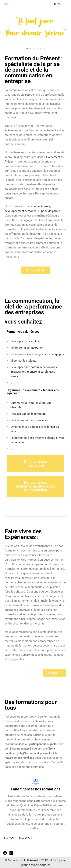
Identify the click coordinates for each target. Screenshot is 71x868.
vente (47, 206)
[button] (9, 28)
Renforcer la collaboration (27, 348)
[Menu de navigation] (60, 4)
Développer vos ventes (25, 341)
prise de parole (51, 211)
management (34, 206)
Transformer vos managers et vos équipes (37, 354)
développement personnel (21, 211)
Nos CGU (25, 838)
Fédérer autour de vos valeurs (29, 420)
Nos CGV (9, 838)
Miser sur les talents (23, 361)
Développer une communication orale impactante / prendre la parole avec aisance (34, 372)
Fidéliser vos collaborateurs (28, 414)
